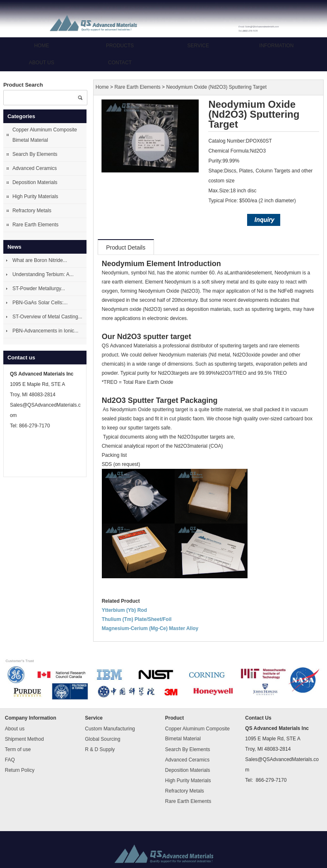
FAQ (10, 760)
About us (42, 63)
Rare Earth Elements (35, 225)
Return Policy (20, 770)
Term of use (18, 749)
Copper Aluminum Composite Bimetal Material (45, 135)
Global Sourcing (102, 739)
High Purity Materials (35, 196)
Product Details (126, 247)
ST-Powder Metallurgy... (39, 289)
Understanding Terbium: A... (43, 274)
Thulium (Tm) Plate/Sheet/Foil (137, 619)
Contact (120, 63)
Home (41, 46)
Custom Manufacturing (110, 729)
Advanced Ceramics (35, 168)
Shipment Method (24, 739)
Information (276, 46)
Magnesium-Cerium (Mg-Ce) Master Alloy (150, 628)
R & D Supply (100, 749)
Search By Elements (35, 154)
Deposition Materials (35, 182)
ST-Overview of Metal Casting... (47, 317)
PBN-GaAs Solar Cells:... (40, 303)
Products (120, 46)
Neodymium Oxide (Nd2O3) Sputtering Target (216, 87)
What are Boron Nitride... (40, 260)
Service (198, 46)
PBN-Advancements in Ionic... (45, 331)
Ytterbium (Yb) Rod (124, 610)
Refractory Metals (32, 211)
